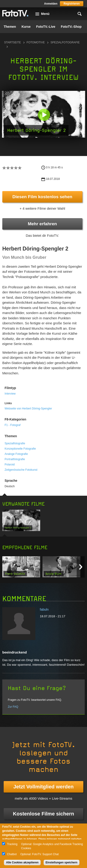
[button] (44, 115)
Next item (81, 567)
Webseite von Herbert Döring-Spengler (28, 409)
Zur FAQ (13, 707)
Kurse (26, 27)
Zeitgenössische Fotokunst (21, 470)
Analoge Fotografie (16, 454)
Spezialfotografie (15, 443)
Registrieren (72, 4)
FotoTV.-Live (46, 27)
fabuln (44, 609)
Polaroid (10, 465)
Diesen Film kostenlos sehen (42, 197)
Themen (10, 27)
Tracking (12, 844)
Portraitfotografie (15, 459)
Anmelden (51, 4)
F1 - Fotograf (13, 425)
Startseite (13, 42)
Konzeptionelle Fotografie (20, 449)
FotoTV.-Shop (71, 27)
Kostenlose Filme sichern (43, 814)
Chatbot (12, 854)
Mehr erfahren (42, 224)
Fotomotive (36, 42)
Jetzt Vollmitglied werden (43, 787)
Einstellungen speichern (62, 862)
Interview (10, 394)
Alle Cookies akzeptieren (22, 862)
